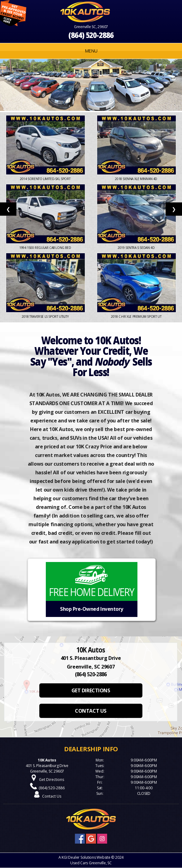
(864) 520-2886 (91, 35)
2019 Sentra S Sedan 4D (136, 248)
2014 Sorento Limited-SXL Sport (45, 179)
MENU (91, 51)
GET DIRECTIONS (91, 690)
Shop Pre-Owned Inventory (91, 609)
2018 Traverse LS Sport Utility (45, 317)
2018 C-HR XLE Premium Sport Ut (136, 317)
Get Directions (52, 780)
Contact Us (52, 796)
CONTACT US (91, 711)
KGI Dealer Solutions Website (86, 857)
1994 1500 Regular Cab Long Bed (45, 248)
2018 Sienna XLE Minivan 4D (136, 179)
